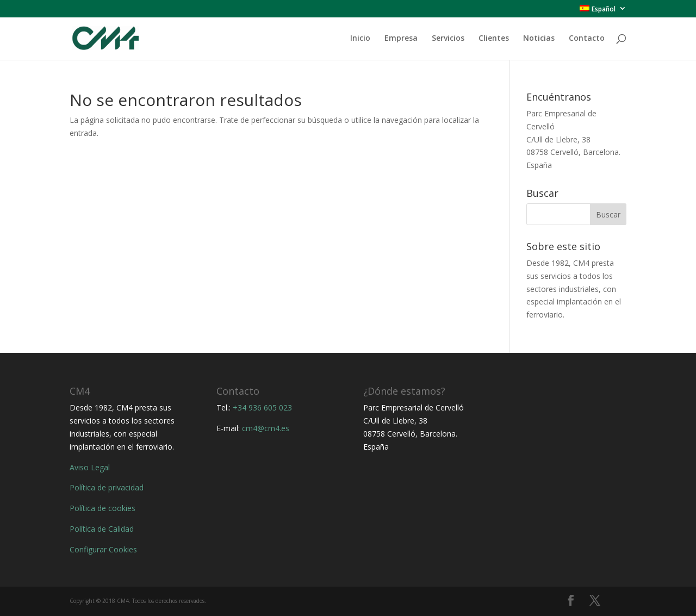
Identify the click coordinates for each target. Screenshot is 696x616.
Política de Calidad (102, 529)
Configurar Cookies (103, 549)
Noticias (539, 39)
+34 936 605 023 (262, 407)
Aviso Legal (90, 467)
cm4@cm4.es (266, 428)
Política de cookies (102, 508)
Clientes (494, 39)
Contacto (587, 39)
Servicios (448, 39)
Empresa (401, 39)
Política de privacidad (107, 487)
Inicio (360, 39)
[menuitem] (603, 11)
